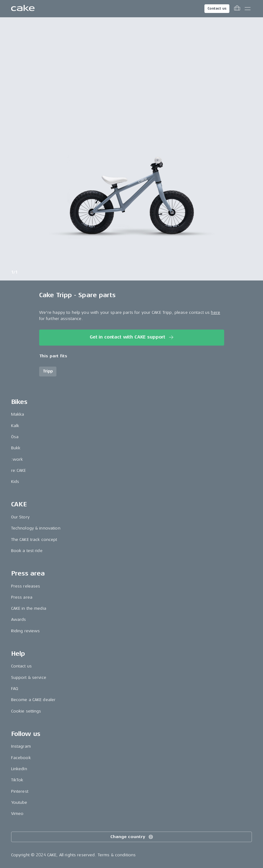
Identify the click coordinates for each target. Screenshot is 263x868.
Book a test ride (27, 551)
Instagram (21, 746)
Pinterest (20, 791)
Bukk (16, 448)
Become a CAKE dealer (33, 700)
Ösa (15, 437)
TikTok (17, 780)
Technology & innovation (36, 528)
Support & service (29, 677)
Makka (18, 414)
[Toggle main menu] (248, 9)
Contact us (217, 8)
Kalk (15, 426)
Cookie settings (26, 711)
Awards (19, 619)
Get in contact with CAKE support (132, 337)
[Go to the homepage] (23, 9)
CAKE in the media (29, 608)
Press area (22, 597)
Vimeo (17, 814)
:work (17, 459)
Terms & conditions (117, 855)
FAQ (15, 689)
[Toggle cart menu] (237, 9)
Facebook (21, 758)
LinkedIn (19, 769)
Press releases (26, 586)
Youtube (19, 802)
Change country (132, 837)
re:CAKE (19, 470)
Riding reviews (26, 631)
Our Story (20, 517)
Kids (15, 482)
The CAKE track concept (34, 540)
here (216, 312)
